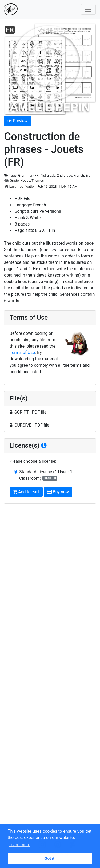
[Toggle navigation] (88, 9)
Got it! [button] (50, 858)
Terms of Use (22, 352)
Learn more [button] (19, 845)
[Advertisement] (50, 668)
